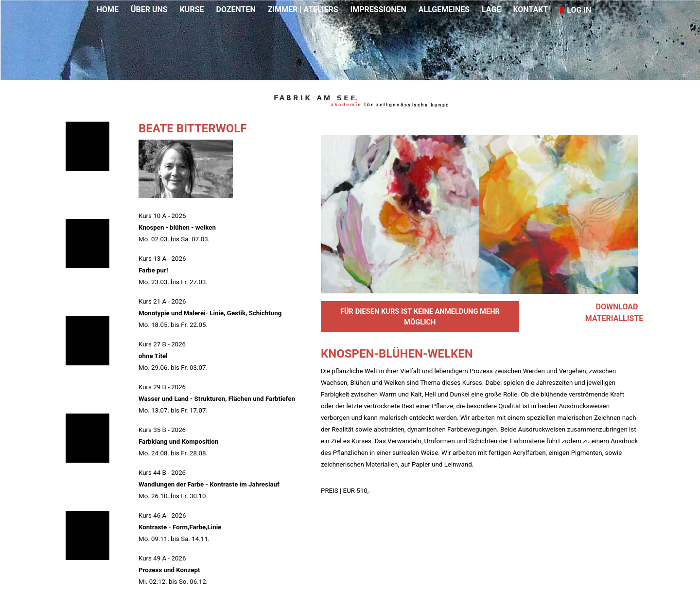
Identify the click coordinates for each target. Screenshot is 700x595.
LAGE (491, 9)
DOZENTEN (236, 9)
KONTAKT (530, 9)
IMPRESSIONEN (378, 9)
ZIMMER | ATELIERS (303, 9)
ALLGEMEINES (444, 9)
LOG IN (576, 10)
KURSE (192, 9)
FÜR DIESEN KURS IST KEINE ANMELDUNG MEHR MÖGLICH (420, 317)
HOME (108, 9)
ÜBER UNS (149, 9)
